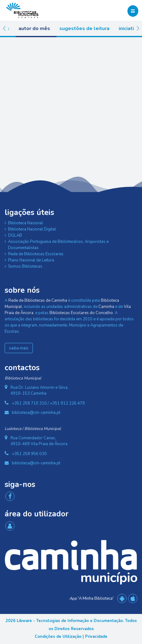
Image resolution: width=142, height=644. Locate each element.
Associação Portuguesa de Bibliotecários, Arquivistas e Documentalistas (58, 245)
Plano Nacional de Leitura (31, 260)
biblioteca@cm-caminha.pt (36, 413)
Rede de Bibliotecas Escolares (36, 254)
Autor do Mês (42, 28)
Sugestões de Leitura (92, 28)
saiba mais (19, 348)
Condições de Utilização (58, 637)
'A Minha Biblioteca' (91, 598)
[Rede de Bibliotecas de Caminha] (22, 10)
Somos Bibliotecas (25, 266)
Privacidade (96, 637)
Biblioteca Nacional (26, 223)
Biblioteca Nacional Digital (32, 229)
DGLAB (15, 235)
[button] (4, 28)
